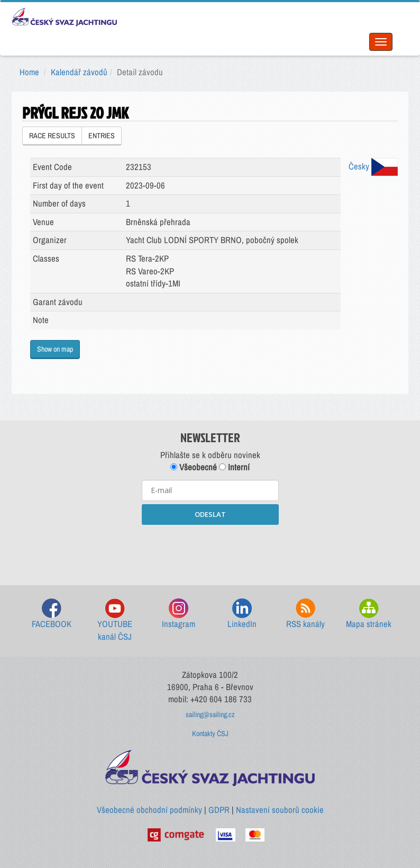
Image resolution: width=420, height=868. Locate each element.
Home (29, 72)
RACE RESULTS (52, 136)
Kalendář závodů (79, 72)
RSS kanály (305, 614)
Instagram (179, 614)
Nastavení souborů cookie (280, 810)
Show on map (55, 349)
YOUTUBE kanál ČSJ (115, 620)
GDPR (219, 810)
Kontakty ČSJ (210, 733)
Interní (234, 467)
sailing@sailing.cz (210, 714)
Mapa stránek (369, 614)
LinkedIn (242, 614)
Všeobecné (194, 467)
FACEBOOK (52, 614)
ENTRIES (102, 136)
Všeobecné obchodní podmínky (149, 810)
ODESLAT (210, 514)
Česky (373, 166)
